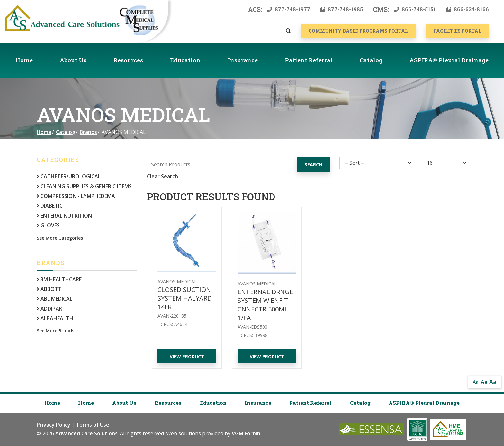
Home (24, 60)
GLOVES (48, 225)
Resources (128, 60)
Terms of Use (93, 425)
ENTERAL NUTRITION (64, 216)
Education (185, 60)
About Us (73, 60)
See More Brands (55, 331)
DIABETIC (50, 206)
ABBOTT (49, 289)
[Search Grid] (238, 164)
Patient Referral (309, 60)
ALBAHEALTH (55, 318)
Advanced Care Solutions (86, 433)
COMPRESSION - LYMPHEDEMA (76, 196)
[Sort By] (376, 163)
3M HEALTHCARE (59, 279)
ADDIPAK (50, 309)
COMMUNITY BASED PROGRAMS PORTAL (358, 31)
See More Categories (60, 238)
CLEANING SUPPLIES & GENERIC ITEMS (84, 186)
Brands (88, 132)
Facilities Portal (457, 31)
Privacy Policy (54, 425)
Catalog (371, 60)
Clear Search (162, 176)
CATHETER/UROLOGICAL (69, 176)
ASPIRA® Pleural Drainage (449, 60)
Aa (476, 382)
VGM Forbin (246, 433)
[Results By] (445, 163)
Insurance (243, 60)
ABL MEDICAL (54, 299)
